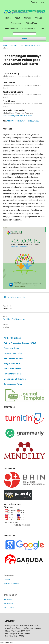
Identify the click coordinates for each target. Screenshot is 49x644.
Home (8, 18)
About (17, 18)
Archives (38, 18)
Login (43, 2)
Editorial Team (32, 23)
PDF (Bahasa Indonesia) (16, 297)
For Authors (8, 603)
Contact (42, 28)
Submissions (16, 23)
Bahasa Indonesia (12, 584)
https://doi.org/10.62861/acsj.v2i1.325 (23, 121)
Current (27, 18)
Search (24, 38)
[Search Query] (25, 34)
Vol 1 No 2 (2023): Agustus (30, 45)
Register (34, 2)
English (7, 580)
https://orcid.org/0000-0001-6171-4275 (17, 116)
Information (28, 28)
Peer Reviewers (12, 28)
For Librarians (9, 607)
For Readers (9, 599)
